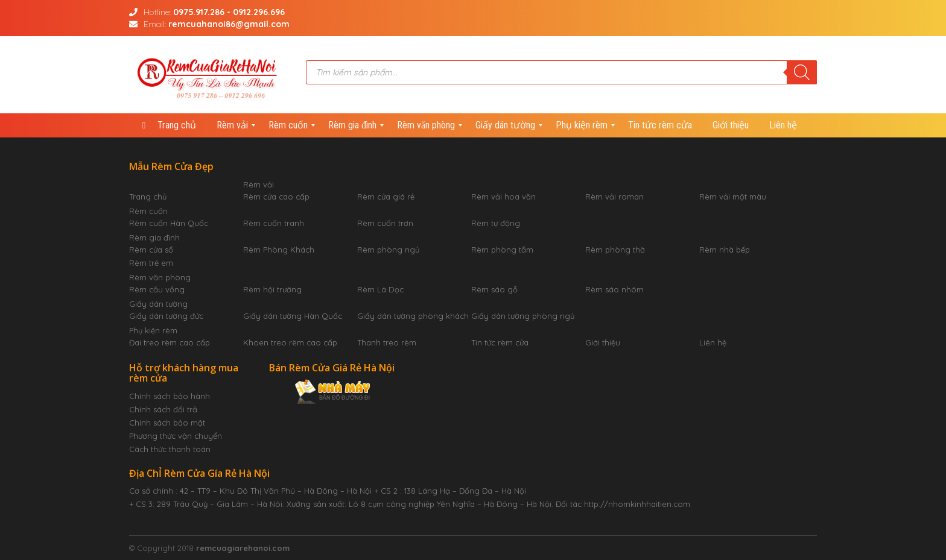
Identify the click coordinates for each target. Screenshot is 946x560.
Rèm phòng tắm (502, 250)
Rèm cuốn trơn (385, 223)
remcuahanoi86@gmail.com (229, 24)
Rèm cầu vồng (157, 289)
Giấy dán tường (158, 304)
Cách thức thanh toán (170, 449)
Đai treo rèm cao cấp (170, 342)
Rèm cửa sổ (151, 250)
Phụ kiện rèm (153, 330)
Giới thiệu (603, 342)
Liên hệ (713, 342)
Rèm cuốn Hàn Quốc (169, 223)
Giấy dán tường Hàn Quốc (293, 316)
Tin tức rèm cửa (500, 342)
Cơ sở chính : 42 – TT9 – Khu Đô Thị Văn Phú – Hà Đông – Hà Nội (250, 491)
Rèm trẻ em (151, 263)
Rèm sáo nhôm (614, 289)
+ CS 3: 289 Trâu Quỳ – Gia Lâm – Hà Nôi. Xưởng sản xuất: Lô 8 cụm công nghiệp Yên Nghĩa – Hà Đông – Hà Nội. (341, 504)
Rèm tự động (496, 223)
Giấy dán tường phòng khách (413, 316)
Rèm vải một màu (733, 197)
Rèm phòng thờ (615, 250)
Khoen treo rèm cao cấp (290, 342)
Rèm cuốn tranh (274, 223)
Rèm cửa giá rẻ (386, 197)
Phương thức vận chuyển (176, 436)
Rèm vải (259, 184)
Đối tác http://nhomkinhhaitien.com (623, 504)
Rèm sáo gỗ (494, 289)
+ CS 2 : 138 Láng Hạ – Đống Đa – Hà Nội (450, 491)
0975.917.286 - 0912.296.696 (229, 12)
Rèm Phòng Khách (279, 250)
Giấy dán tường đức (166, 316)
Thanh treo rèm (387, 342)
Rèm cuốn (148, 211)
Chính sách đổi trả (163, 409)
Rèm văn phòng (160, 277)
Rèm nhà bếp (725, 250)
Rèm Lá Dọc (380, 289)
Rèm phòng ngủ (388, 250)
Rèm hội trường (272, 289)
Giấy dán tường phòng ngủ (523, 316)
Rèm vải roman (614, 197)
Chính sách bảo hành (170, 396)
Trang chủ (148, 197)
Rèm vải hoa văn (503, 197)
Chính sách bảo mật (167, 423)
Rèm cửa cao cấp (276, 197)
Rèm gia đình (154, 238)
